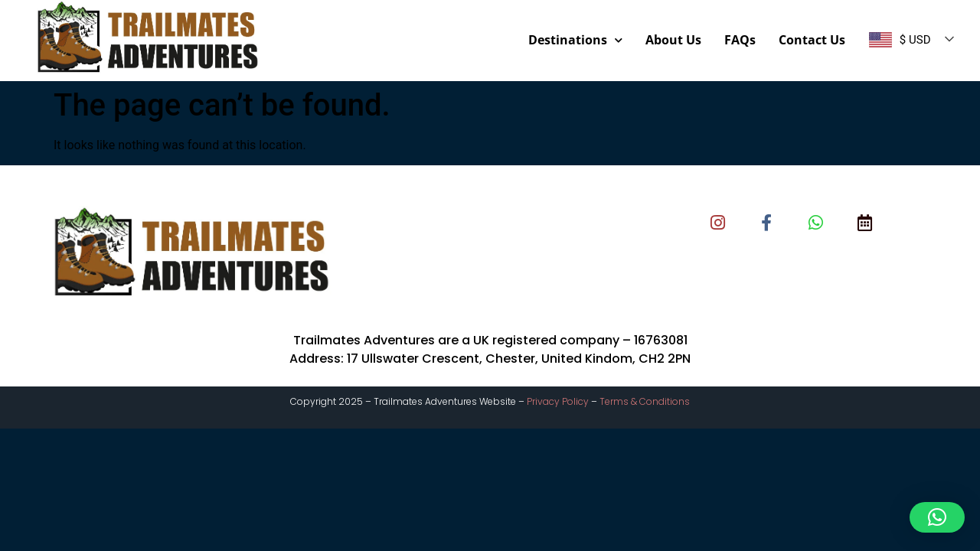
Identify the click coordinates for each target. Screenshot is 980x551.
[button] (937, 517)
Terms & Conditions (645, 401)
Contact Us (812, 40)
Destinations (575, 40)
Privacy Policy (558, 401)
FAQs (740, 40)
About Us (673, 40)
